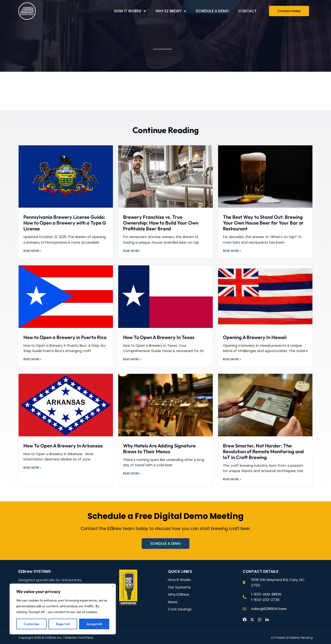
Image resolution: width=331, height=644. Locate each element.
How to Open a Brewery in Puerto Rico (65, 337)
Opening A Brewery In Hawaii (255, 337)
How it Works (130, 11)
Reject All (63, 624)
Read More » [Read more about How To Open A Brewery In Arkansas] (32, 468)
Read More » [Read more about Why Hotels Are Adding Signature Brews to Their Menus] (132, 473)
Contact (247, 11)
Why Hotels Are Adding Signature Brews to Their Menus (159, 449)
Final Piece (86, 638)
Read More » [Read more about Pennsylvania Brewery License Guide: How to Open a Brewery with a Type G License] (32, 251)
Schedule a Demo (212, 11)
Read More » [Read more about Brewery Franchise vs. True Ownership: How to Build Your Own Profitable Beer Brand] (132, 251)
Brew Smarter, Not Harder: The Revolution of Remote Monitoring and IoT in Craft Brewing (263, 451)
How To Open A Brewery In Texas (159, 337)
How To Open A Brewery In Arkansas (63, 446)
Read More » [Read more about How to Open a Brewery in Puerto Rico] (32, 359)
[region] (63, 609)
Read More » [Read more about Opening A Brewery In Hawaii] (232, 359)
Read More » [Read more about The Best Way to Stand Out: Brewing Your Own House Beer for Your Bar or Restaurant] (232, 251)
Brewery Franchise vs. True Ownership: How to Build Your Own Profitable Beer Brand (161, 223)
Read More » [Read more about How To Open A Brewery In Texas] (132, 359)
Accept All (94, 624)
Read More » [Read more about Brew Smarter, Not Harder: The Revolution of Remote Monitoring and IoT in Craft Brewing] (232, 479)
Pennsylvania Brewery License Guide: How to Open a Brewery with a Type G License (65, 223)
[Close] (113, 586)
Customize (31, 624)
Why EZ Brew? (171, 11)
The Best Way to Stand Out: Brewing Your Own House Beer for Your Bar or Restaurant (263, 223)
